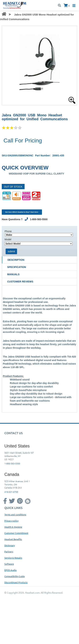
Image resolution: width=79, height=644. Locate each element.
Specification (17, 267)
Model (8, 239)
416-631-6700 (11, 492)
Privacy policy (11, 521)
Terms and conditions (15, 515)
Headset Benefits (13, 539)
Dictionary (10, 545)
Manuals (13, 274)
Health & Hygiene (13, 527)
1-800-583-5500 (12, 463)
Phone (8, 231)
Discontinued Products (16, 582)
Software (9, 564)
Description (16, 260)
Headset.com (32, 593)
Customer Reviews (20, 282)
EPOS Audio (11, 570)
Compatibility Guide (15, 576)
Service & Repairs (13, 558)
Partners (9, 552)
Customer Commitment (16, 533)
